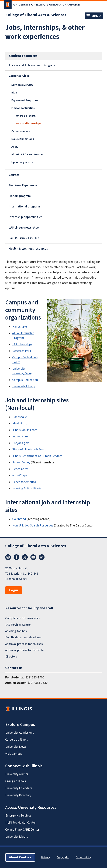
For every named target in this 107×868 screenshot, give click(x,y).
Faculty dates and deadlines (23, 638)
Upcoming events (22, 162)
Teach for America (24, 482)
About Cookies (20, 857)
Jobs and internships (28, 123)
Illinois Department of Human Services (37, 456)
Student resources (23, 56)
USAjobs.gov (20, 443)
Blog (14, 93)
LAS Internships (22, 344)
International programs (25, 207)
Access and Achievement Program (32, 65)
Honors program (20, 196)
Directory (11, 657)
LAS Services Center (18, 625)
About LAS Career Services (27, 154)
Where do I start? (26, 116)
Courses (14, 175)
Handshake (20, 327)
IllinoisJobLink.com (25, 430)
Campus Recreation (25, 380)
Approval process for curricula (24, 650)
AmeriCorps (20, 475)
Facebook (16, 557)
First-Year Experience (23, 185)
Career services (19, 76)
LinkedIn (42, 557)
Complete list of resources (23, 618)
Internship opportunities (26, 217)
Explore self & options (25, 100)
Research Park (22, 351)
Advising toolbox (16, 631)
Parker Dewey (21, 462)
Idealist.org (20, 423)
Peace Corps (20, 469)
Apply (15, 147)
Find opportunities (23, 108)
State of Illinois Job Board (29, 449)
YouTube (33, 557)
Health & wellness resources (28, 249)
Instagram (8, 557)
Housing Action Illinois (27, 488)
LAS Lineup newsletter (24, 228)
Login (14, 590)
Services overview (22, 85)
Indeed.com (20, 436)
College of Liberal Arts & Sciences (36, 15)
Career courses (20, 131)
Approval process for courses (24, 644)
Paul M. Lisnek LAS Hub (24, 238)
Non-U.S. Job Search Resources (33, 526)
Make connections (23, 139)
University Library (24, 386)
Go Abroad (19, 519)
